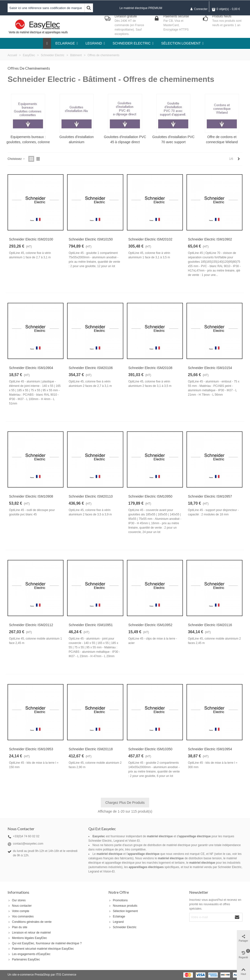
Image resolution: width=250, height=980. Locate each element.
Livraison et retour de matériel (29, 933)
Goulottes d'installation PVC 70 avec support (173, 139)
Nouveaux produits (123, 906)
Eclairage (117, 916)
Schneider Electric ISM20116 (210, 625)
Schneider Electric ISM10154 (210, 368)
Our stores (17, 900)
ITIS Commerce (66, 975)
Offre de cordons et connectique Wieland (222, 139)
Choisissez (16, 159)
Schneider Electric (122, 927)
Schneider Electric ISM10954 (210, 749)
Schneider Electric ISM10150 (91, 239)
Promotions (118, 900)
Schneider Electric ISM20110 (91, 496)
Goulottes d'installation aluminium (76, 139)
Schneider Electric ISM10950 (151, 496)
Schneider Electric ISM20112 (31, 625)
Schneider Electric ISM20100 (31, 239)
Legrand (116, 922)
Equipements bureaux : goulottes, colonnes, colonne (28, 139)
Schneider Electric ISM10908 (31, 496)
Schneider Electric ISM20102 (151, 239)
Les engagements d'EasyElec (29, 954)
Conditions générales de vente (30, 922)
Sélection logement (123, 911)
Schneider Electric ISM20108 (151, 368)
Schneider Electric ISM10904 (31, 368)
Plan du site (17, 927)
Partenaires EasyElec (24, 959)
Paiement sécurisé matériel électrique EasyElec (41, 949)
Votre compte (18, 911)
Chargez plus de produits (125, 803)
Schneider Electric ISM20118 (91, 749)
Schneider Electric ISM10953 (31, 749)
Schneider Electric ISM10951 (91, 625)
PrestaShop (42, 975)
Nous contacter (20, 906)
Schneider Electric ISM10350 (151, 749)
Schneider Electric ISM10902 (210, 239)
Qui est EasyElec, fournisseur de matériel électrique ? (45, 943)
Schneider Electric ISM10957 (210, 496)
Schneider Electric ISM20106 (91, 368)
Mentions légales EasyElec (27, 938)
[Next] (239, 159)
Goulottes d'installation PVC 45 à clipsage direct (125, 139)
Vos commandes (21, 916)
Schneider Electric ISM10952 (151, 625)
